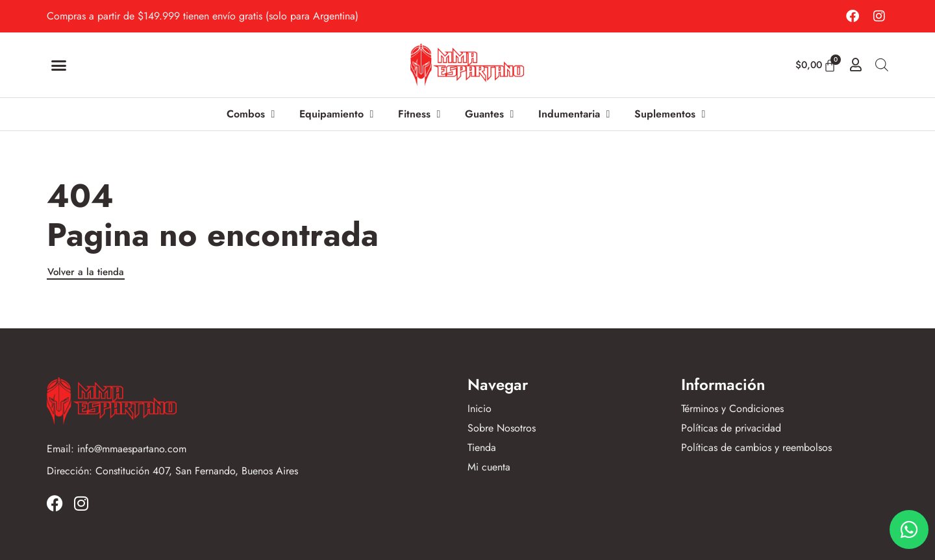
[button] (59, 65)
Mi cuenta (489, 467)
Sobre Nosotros (502, 428)
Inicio (480, 409)
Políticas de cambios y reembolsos (756, 448)
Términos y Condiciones (732, 409)
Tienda (482, 448)
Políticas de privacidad (731, 428)
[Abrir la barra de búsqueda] (882, 65)
